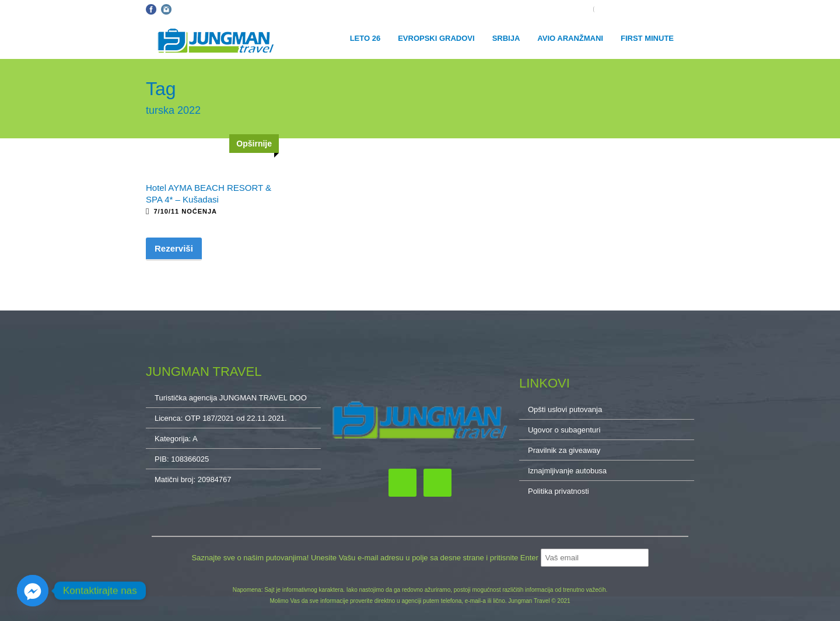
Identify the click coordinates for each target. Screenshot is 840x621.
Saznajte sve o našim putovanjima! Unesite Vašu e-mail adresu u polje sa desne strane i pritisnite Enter (366, 558)
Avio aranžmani (570, 38)
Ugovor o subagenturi (564, 430)
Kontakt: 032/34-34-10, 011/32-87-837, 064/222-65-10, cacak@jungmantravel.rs (380, 9)
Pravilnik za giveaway (564, 450)
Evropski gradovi (436, 38)
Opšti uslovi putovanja (214, 9)
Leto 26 (365, 38)
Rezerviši (174, 248)
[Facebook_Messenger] (33, 591)
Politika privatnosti (559, 491)
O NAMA (680, 9)
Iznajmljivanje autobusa (567, 471)
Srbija (506, 38)
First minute (647, 38)
